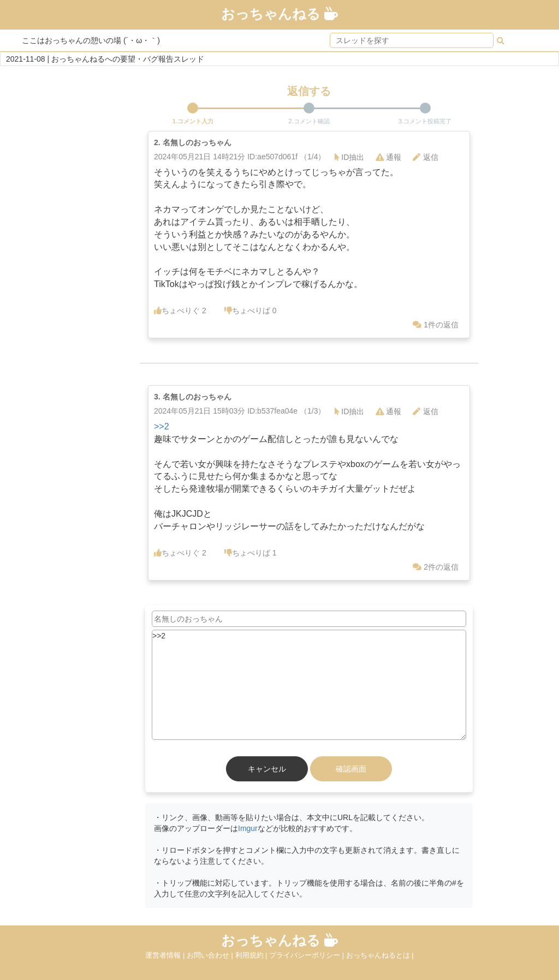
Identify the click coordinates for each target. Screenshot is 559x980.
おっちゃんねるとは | (380, 955)
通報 (388, 157)
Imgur (248, 828)
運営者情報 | (166, 955)
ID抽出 (349, 157)
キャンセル (267, 769)
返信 (426, 157)
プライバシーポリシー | (308, 955)
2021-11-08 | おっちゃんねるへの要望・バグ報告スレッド (105, 59)
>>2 (162, 426)
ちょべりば (251, 310)
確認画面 (351, 769)
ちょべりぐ (180, 310)
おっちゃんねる (279, 14)
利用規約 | (252, 955)
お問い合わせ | (211, 955)
